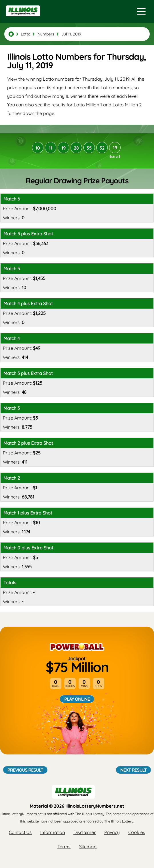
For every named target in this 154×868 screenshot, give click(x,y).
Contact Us (20, 832)
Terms (64, 847)
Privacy (112, 832)
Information (53, 832)
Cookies (137, 832)
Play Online (77, 699)
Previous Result (25, 770)
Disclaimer (85, 832)
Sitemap (88, 847)
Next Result (133, 770)
